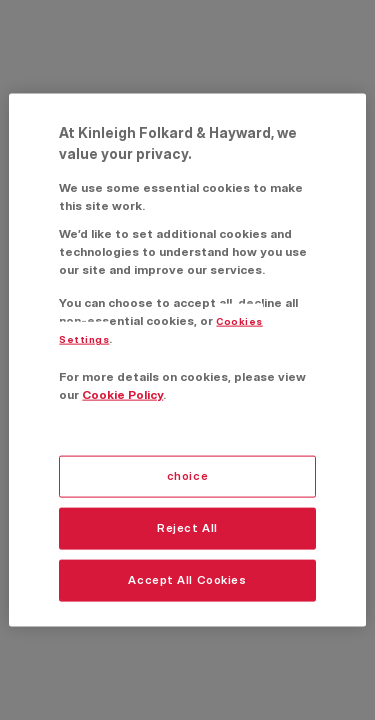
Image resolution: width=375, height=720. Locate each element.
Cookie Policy (122, 393)
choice (187, 476)
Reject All (187, 528)
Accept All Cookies (187, 579)
